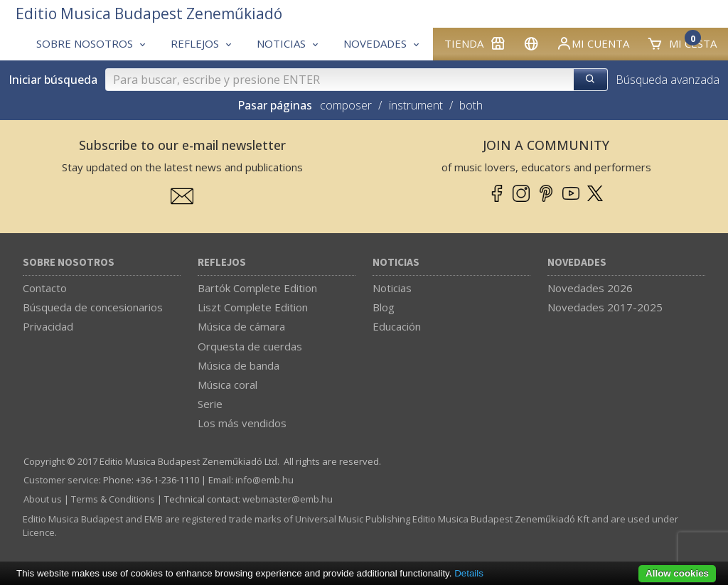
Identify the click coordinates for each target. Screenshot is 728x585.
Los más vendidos (242, 423)
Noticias (396, 263)
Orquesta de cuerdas (250, 346)
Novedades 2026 (590, 288)
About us (43, 499)
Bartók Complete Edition (257, 288)
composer (346, 105)
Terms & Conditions (113, 499)
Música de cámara (241, 326)
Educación (397, 326)
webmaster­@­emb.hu (288, 499)
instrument (416, 105)
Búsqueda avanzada (668, 80)
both (471, 105)
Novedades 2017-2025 (605, 307)
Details (469, 573)
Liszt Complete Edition (253, 307)
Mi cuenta (593, 43)
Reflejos (222, 263)
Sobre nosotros (69, 263)
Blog (384, 307)
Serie (210, 404)
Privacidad (48, 326)
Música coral (227, 385)
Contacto (45, 288)
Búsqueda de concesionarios (93, 307)
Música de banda (239, 365)
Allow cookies (677, 573)
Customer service (61, 480)
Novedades (577, 263)
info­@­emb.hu (264, 480)
